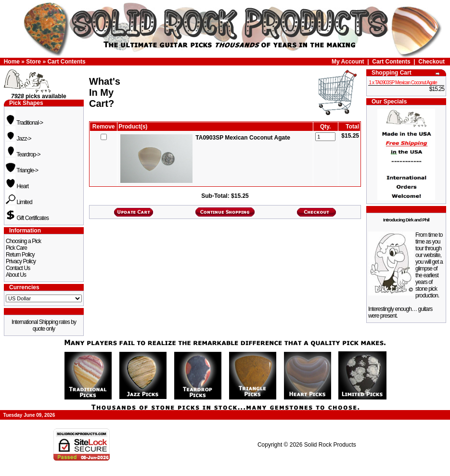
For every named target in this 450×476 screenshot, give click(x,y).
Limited (19, 202)
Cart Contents (66, 62)
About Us (16, 275)
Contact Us (18, 268)
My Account (348, 62)
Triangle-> (22, 170)
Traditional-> (24, 123)
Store (33, 62)
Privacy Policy (21, 261)
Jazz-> (19, 139)
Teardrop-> (23, 154)
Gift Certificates (27, 218)
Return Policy (20, 255)
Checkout (431, 62)
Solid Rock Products (330, 445)
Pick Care (16, 248)
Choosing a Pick (23, 241)
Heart (17, 186)
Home (12, 62)
